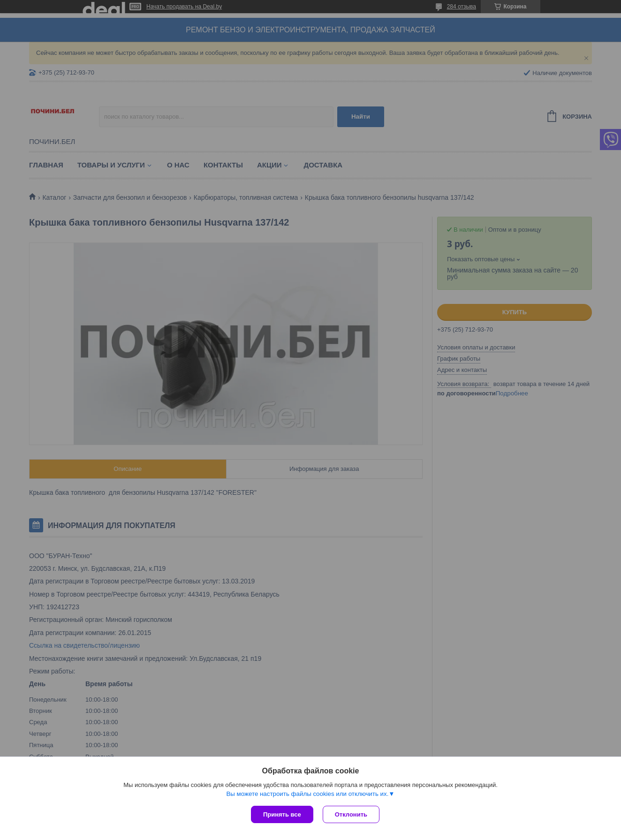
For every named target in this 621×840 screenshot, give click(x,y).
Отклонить (351, 814)
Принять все (282, 814)
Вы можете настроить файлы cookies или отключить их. (307, 794)
